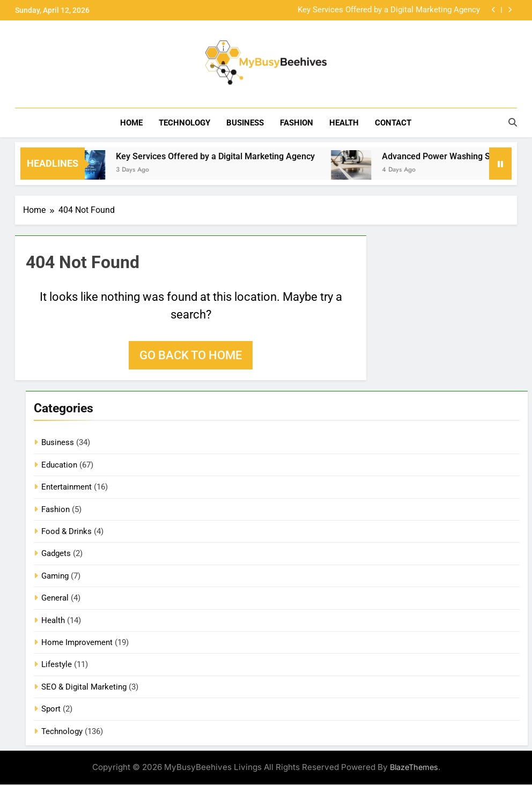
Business (245, 123)
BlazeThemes (414, 768)
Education (59, 465)
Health (344, 123)
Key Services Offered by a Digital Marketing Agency (389, 10)
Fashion (297, 123)
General (55, 598)
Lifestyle (57, 665)
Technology (184, 123)
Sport (51, 709)
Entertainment (66, 487)
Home (131, 123)
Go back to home (191, 356)
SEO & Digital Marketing (84, 687)
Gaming (55, 576)
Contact (393, 123)
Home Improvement (77, 643)
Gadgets (56, 554)
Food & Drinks (66, 532)
